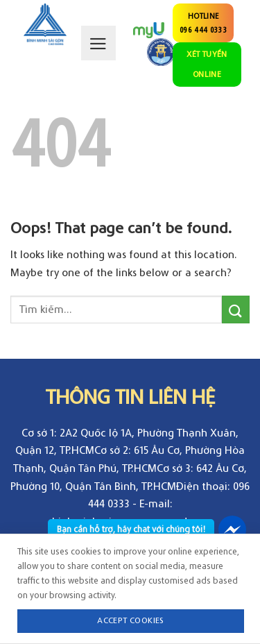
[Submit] (236, 309)
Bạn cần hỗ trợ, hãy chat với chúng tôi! (131, 529)
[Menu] (98, 43)
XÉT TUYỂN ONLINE (207, 64)
